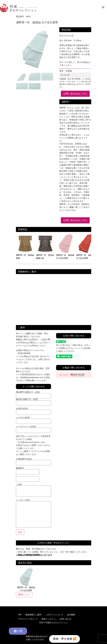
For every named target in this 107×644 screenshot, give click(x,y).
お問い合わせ (65, 619)
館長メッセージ (49, 619)
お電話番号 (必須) (33, 461)
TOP (20, 615)
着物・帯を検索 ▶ (65, 639)
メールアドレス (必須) (33, 428)
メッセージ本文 (33, 513)
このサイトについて (54, 615)
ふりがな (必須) (33, 419)
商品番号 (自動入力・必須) (33, 394)
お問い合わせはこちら (75, 94)
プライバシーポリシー (28, 619)
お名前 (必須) (33, 410)
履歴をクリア (24, 595)
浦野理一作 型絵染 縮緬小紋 (45, 255)
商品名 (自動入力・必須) (33, 401)
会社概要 (71, 615)
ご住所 (33, 490)
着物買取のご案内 (33, 615)
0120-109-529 (24, 353)
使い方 (20, 631)
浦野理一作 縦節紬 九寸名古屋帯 (65, 255)
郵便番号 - (28, 474)
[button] (103, 7)
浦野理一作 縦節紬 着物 (25, 255)
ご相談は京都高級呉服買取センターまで (34, 555)
